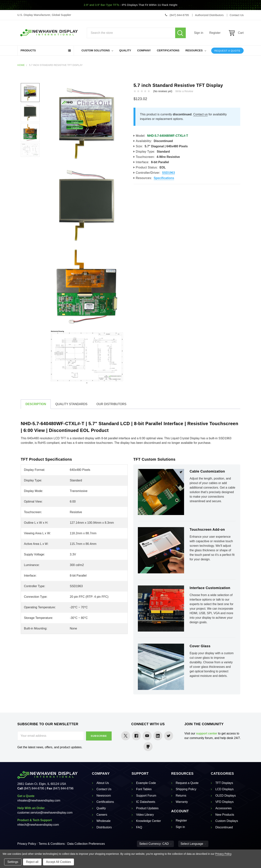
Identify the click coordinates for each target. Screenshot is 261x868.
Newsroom (104, 796)
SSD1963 (168, 173)
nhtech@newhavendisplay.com (38, 825)
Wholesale (104, 821)
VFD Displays (225, 802)
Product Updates (147, 808)
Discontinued (224, 827)
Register (215, 33)
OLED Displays (226, 796)
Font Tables (144, 789)
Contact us (200, 114)
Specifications (164, 178)
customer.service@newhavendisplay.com (45, 813)
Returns (181, 796)
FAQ (139, 827)
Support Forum (146, 796)
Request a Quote (227, 51)
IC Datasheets (146, 802)
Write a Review (184, 91)
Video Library (145, 815)
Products (28, 50)
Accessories (223, 808)
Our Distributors (111, 404)
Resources (196, 50)
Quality (125, 50)
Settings (13, 862)
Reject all (32, 862)
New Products (225, 815)
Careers (102, 815)
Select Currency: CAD (155, 844)
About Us (103, 783)
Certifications (168, 50)
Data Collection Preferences (86, 844)
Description (36, 404)
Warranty (182, 802)
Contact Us (104, 789)
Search (180, 33)
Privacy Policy (27, 844)
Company (144, 50)
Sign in (199, 33)
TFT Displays (224, 783)
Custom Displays (227, 821)
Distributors (104, 827)
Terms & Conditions (52, 844)
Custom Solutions (97, 50)
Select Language (193, 844)
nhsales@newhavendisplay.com (39, 800)
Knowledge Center (149, 821)
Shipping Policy (186, 789)
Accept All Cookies (59, 862)
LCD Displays (225, 789)
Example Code (146, 783)
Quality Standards (71, 404)
